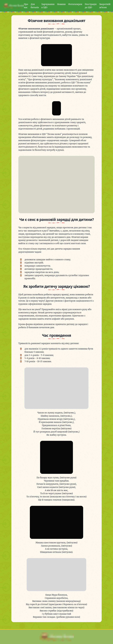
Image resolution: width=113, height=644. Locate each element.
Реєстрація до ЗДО (91, 6)
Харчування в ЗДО (48, 6)
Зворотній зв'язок (105, 6)
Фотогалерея (75, 4)
